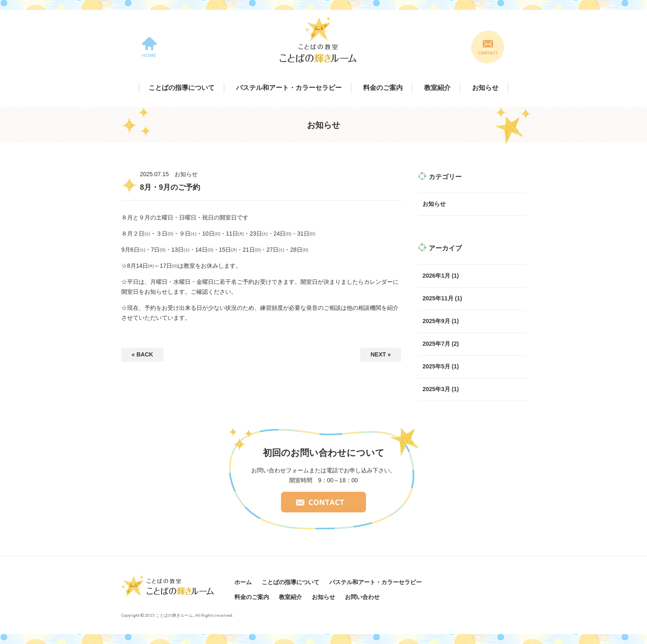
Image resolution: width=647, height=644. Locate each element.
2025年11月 (438, 298)
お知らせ (485, 88)
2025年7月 (436, 344)
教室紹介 (437, 88)
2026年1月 (436, 276)
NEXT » (381, 354)
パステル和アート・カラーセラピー (289, 88)
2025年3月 (436, 389)
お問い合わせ (362, 597)
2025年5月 (436, 366)
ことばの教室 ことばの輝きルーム (318, 40)
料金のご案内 (383, 88)
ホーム (243, 582)
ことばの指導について (182, 88)
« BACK (142, 354)
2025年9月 (436, 321)
